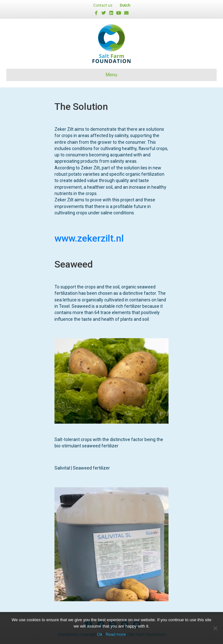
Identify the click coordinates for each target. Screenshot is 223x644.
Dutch (125, 5)
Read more (116, 634)
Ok (100, 634)
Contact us (103, 5)
